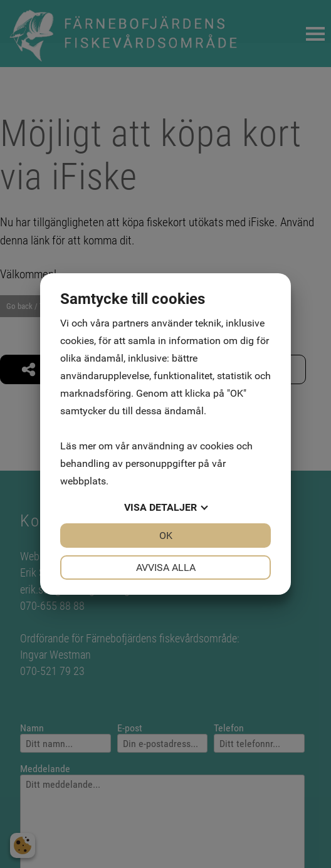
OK (166, 536)
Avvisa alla (166, 567)
